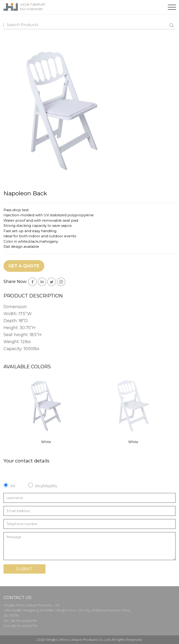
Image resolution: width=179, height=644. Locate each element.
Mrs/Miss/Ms (46, 486)
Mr (13, 486)
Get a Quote (24, 266)
